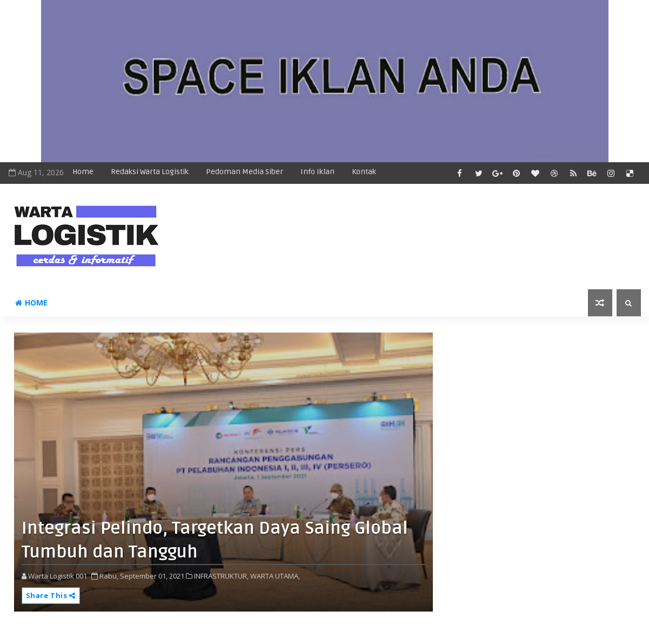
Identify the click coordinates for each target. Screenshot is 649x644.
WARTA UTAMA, (275, 576)
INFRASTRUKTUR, (221, 576)
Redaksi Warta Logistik (150, 172)
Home (83, 172)
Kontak (364, 172)
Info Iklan (317, 172)
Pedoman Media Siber (245, 172)
